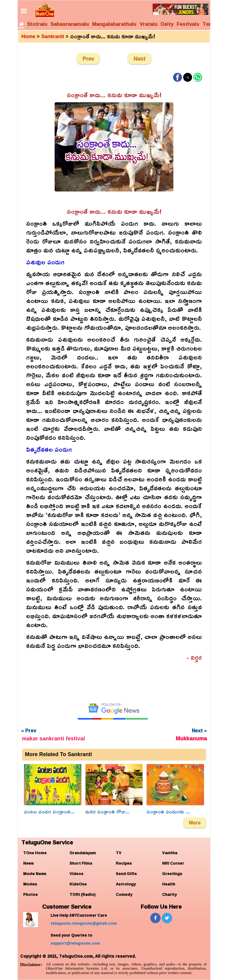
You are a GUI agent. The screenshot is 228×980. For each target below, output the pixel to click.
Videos (76, 874)
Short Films (81, 863)
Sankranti (53, 36)
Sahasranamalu (70, 24)
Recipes (124, 863)
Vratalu (148, 24)
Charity (169, 894)
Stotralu (37, 24)
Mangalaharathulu (114, 24)
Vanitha (170, 853)
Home (28, 36)
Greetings (172, 874)
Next (140, 59)
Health (169, 884)
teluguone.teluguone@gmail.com (84, 923)
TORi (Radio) (83, 894)
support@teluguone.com (75, 943)
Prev (88, 59)
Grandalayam (83, 853)
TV (119, 853)
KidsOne (78, 884)
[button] (178, 77)
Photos (30, 894)
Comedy (124, 894)
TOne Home (35, 853)
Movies (30, 884)
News (28, 863)
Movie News (35, 874)
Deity (167, 24)
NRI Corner (173, 863)
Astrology (126, 884)
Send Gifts (126, 874)
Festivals (188, 24)
